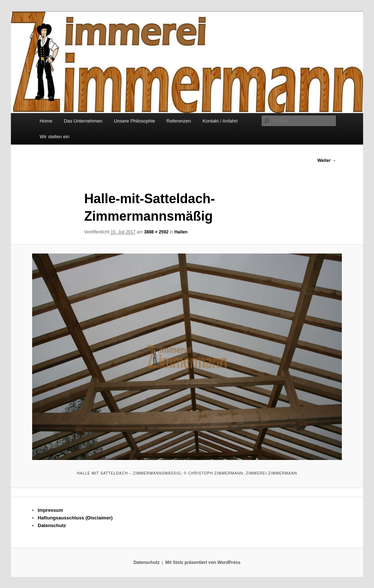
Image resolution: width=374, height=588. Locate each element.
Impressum (50, 510)
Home (46, 121)
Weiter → (327, 160)
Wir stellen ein (54, 137)
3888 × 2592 (156, 232)
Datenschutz (52, 525)
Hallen (181, 232)
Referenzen (179, 121)
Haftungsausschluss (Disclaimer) (75, 518)
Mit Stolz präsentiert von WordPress (203, 562)
